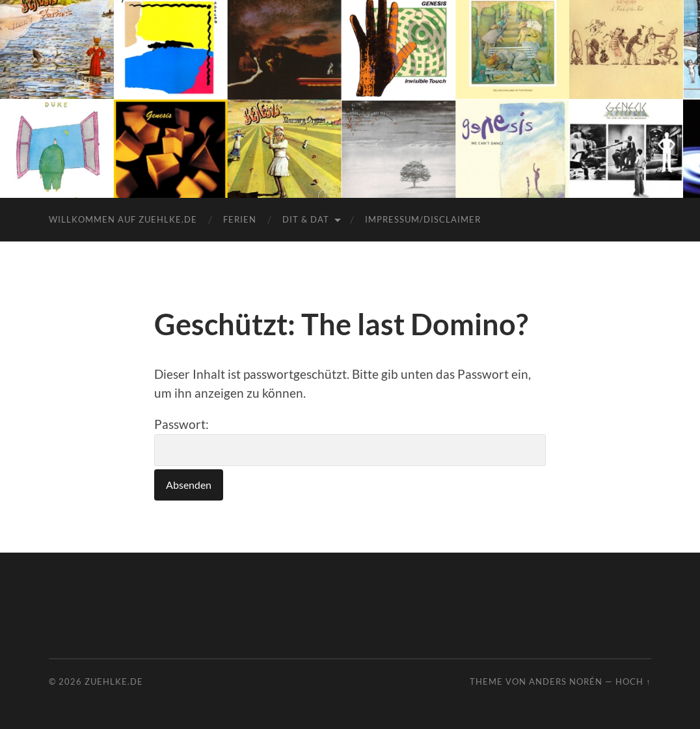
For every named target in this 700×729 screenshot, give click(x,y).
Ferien (240, 219)
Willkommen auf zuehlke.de (123, 219)
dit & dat (306, 219)
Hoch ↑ (633, 681)
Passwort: (350, 441)
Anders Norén (566, 681)
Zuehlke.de (114, 681)
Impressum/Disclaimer (423, 219)
